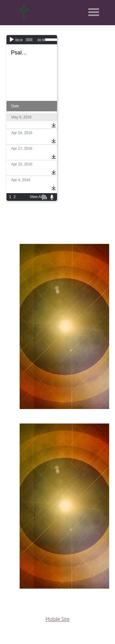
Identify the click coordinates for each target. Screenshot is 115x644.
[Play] (12, 40)
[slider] (29, 40)
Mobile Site (58, 619)
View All (36, 197)
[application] (32, 40)
